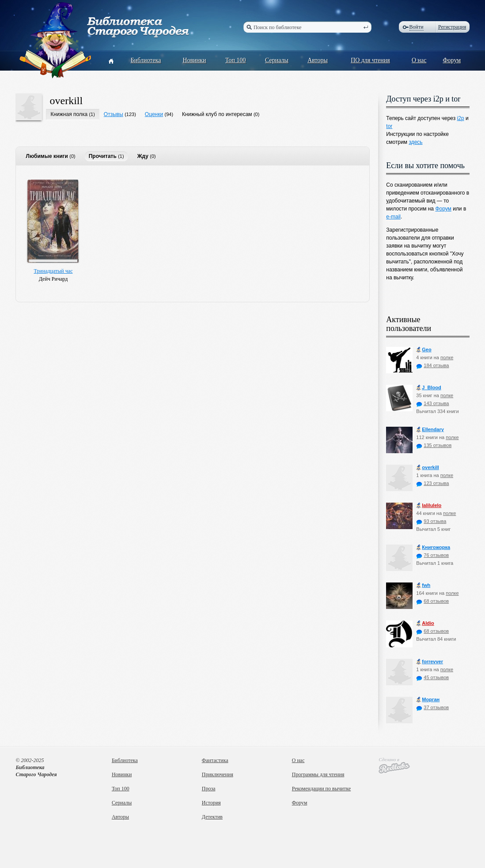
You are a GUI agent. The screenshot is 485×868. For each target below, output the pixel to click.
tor (389, 126)
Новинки (195, 60)
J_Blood (428, 388)
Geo (424, 350)
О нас (419, 60)
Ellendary (430, 430)
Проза (209, 789)
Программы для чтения (318, 774)
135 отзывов (434, 445)
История (211, 803)
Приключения (218, 774)
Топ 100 (236, 60)
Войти (417, 27)
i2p (461, 118)
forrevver (430, 662)
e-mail (393, 217)
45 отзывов (432, 677)
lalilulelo (429, 505)
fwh (423, 585)
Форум (452, 60)
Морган (428, 700)
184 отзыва (432, 365)
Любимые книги (47, 156)
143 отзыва (432, 403)
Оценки (154, 114)
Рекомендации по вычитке (322, 789)
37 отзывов (432, 707)
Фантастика (215, 760)
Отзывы (114, 114)
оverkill (66, 101)
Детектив (212, 817)
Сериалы (277, 60)
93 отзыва (431, 521)
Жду (143, 156)
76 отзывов (432, 555)
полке (447, 357)
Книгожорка (433, 547)
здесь (415, 142)
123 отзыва (432, 483)
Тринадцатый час (53, 271)
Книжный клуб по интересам (217, 114)
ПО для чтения (370, 60)
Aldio (425, 623)
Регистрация (452, 27)
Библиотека (146, 60)
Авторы (318, 60)
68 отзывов (432, 601)
